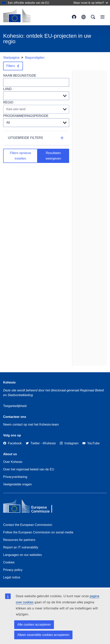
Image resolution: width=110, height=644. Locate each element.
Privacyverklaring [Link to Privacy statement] (15, 477)
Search (93, 17)
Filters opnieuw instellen (20, 156)
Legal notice (12, 577)
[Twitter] (33, 443)
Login (74, 17)
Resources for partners (19, 540)
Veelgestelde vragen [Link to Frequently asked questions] (17, 484)
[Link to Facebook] (12, 443)
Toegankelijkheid (15, 406)
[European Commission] (17, 15)
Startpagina (11, 58)
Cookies (9, 562)
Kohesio (9, 382)
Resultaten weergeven (53, 156)
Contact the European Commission (28, 525)
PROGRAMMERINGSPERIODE (26, 116)
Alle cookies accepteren (34, 625)
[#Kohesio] (49, 443)
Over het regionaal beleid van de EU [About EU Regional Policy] (29, 469)
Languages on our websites (23, 555)
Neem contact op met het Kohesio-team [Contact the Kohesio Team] (31, 424)
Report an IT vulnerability (21, 547)
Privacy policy (13, 570)
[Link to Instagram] (69, 443)
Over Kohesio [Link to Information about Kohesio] (13, 462)
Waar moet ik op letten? (91, 3)
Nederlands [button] (84, 17)
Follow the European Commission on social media (38, 532)
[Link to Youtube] (91, 443)
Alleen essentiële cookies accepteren (43, 635)
